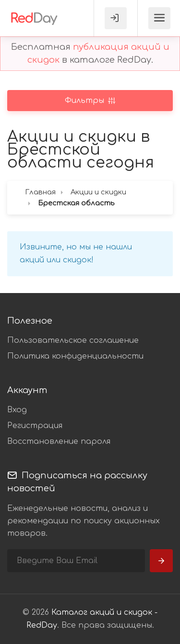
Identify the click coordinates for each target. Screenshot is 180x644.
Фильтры (86, 101)
